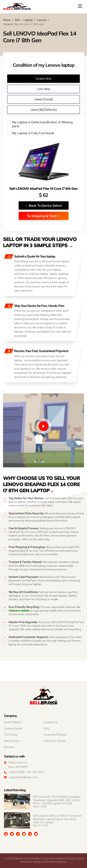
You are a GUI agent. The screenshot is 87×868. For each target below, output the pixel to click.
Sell (17, 20)
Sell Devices (11, 741)
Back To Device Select (44, 205)
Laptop (28, 20)
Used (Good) (44, 99)
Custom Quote (13, 728)
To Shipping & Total (43, 216)
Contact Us (50, 722)
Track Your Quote (54, 741)
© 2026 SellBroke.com (16, 858)
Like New (43, 89)
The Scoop (11, 735)
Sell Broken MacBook (55, 862)
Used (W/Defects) (44, 110)
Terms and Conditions (54, 858)
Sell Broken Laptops (31, 862)
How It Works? (13, 722)
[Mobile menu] (80, 6)
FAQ (46, 728)
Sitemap (35, 858)
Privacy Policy (75, 858)
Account (9, 747)
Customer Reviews (55, 735)
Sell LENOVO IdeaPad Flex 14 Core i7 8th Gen (43, 189)
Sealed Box (44, 79)
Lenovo (42, 20)
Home (7, 20)
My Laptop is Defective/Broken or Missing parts (43, 124)
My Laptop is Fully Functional (43, 133)
